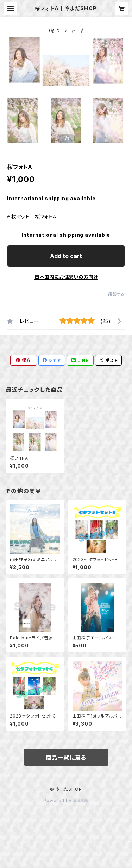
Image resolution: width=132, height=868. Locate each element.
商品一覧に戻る (66, 758)
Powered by (66, 800)
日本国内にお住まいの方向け (66, 277)
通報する (116, 294)
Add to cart (66, 256)
